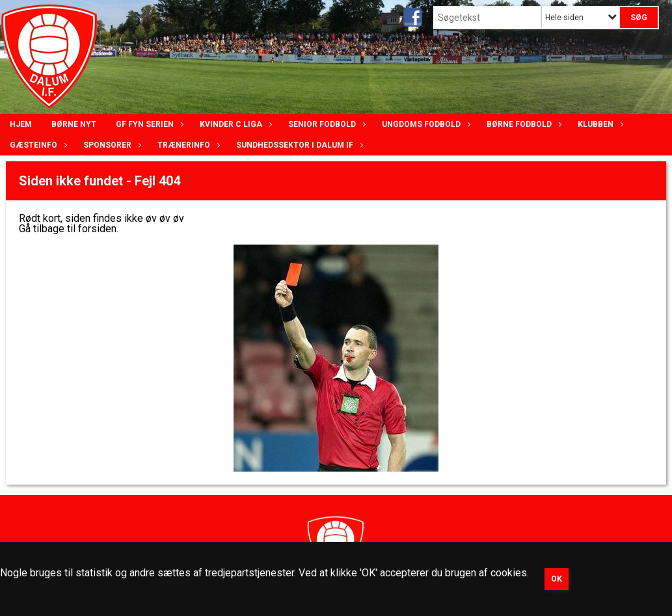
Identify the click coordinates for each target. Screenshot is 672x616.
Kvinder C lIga (234, 124)
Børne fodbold (522, 124)
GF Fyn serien (148, 124)
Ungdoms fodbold (424, 124)
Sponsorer (111, 145)
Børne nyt (74, 124)
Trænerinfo (187, 145)
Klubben (599, 124)
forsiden (97, 229)
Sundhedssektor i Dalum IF (298, 145)
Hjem (21, 124)
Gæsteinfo (37, 145)
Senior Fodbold (325, 124)
